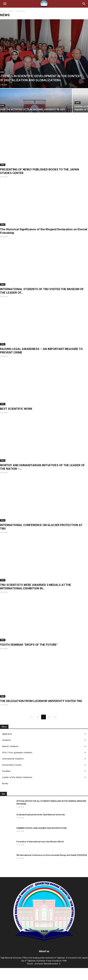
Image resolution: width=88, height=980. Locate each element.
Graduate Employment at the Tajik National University (41, 815)
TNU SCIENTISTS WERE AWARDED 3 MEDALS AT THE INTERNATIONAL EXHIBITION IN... (36, 587)
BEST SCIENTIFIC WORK (16, 409)
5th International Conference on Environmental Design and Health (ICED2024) (52, 855)
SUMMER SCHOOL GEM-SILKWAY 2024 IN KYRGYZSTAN (41, 828)
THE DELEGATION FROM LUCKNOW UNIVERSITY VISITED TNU (41, 701)
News (11, 11)
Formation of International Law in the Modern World (40, 842)
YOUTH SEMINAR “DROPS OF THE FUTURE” (29, 645)
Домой (3, 11)
